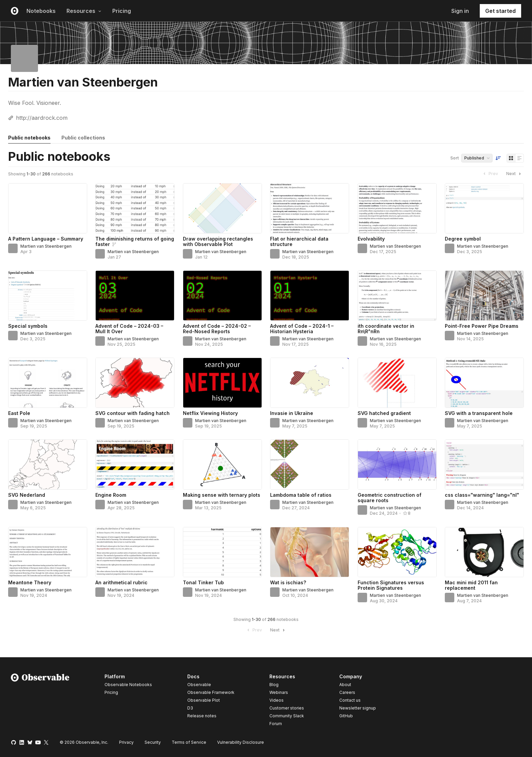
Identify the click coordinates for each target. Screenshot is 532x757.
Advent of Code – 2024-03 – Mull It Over (129, 329)
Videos (277, 700)
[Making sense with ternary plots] (222, 465)
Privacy (126, 742)
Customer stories (287, 708)
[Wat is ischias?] (310, 552)
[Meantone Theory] (48, 552)
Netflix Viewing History (210, 413)
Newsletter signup (358, 708)
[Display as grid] (511, 158)
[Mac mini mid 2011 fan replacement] (484, 552)
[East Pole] (48, 383)
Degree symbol (463, 239)
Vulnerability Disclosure (241, 742)
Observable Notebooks (128, 685)
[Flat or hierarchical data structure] (310, 208)
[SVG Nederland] (48, 465)
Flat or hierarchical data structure (299, 241)
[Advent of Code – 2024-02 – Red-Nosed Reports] (222, 296)
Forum (276, 724)
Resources (84, 11)
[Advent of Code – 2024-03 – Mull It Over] (135, 296)
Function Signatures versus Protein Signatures (391, 585)
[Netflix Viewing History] (222, 383)
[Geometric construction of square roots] (397, 465)
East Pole (19, 413)
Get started (500, 11)
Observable (199, 685)
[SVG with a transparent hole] (484, 383)
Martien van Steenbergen (46, 246)
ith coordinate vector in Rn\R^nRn (386, 329)
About (345, 685)
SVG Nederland (27, 495)
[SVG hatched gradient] (397, 383)
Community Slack (287, 716)
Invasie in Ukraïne (292, 413)
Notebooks (41, 11)
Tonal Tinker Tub (203, 582)
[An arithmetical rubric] (135, 552)
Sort (454, 158)
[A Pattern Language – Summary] (48, 208)
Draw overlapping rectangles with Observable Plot (218, 241)
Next (514, 174)
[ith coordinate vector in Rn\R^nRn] (397, 296)
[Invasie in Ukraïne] (310, 383)
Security (153, 742)
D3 (190, 708)
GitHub (346, 716)
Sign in (460, 11)
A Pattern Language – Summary (46, 239)
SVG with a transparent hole (479, 413)
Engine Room (111, 495)
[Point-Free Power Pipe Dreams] (484, 296)
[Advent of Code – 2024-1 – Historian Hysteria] (310, 296)
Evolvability (371, 239)
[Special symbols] (48, 296)
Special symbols (28, 326)
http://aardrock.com (42, 118)
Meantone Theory (30, 582)
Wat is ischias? (288, 582)
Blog (274, 685)
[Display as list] (519, 158)
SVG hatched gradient (384, 413)
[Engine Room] (135, 465)
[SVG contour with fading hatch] (135, 383)
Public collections (83, 138)
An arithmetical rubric (121, 582)
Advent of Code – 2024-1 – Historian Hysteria (302, 329)
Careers (347, 692)
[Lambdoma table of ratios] (310, 465)
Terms (189, 742)
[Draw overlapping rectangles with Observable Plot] (222, 208)
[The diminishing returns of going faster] (135, 208)
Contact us (350, 700)
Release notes (202, 716)
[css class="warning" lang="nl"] (484, 465)
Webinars (279, 692)
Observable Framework (211, 692)
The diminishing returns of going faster (135, 241)
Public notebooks (29, 138)
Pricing (122, 11)
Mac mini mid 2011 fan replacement (471, 585)
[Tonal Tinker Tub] (222, 552)
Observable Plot (204, 700)
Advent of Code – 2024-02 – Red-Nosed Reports (217, 329)
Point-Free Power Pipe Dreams (482, 326)
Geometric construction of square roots (389, 498)
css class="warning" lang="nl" (482, 495)
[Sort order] (498, 158)
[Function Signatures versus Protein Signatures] (397, 552)
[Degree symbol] (484, 208)
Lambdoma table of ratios (301, 495)
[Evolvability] (397, 208)
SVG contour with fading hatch (132, 413)
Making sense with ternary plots (222, 495)
